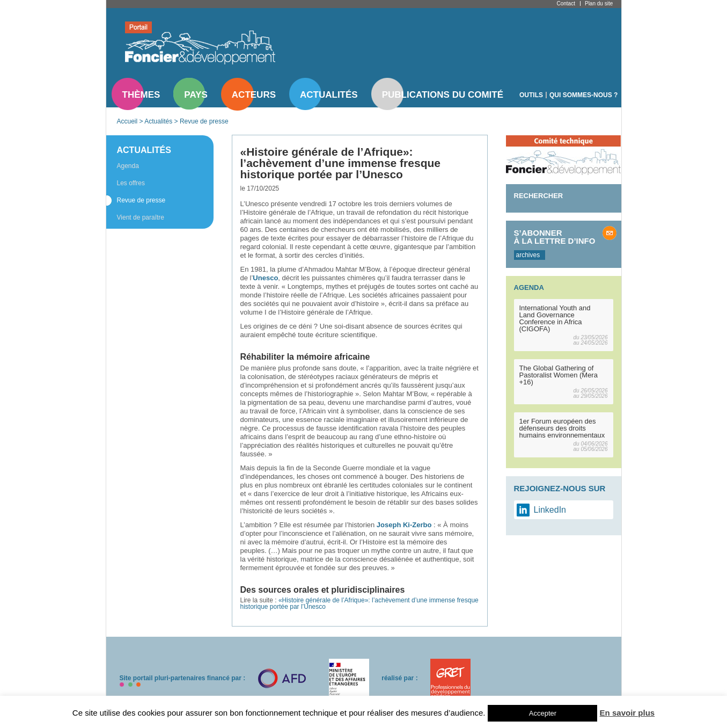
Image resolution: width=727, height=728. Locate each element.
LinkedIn (550, 510)
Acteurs (254, 95)
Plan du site (599, 3)
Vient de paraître (141, 217)
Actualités (329, 95)
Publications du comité (443, 95)
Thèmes (141, 95)
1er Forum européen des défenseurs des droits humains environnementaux (562, 428)
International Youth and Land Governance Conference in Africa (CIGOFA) (555, 318)
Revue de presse (204, 121)
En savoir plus (627, 713)
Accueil (127, 121)
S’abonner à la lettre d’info (555, 237)
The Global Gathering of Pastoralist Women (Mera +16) (559, 375)
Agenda (128, 166)
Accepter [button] (543, 713)
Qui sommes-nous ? (583, 95)
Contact (566, 3)
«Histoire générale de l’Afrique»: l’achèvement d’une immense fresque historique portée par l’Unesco (359, 603)
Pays (196, 95)
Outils (531, 95)
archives (528, 255)
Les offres (131, 183)
